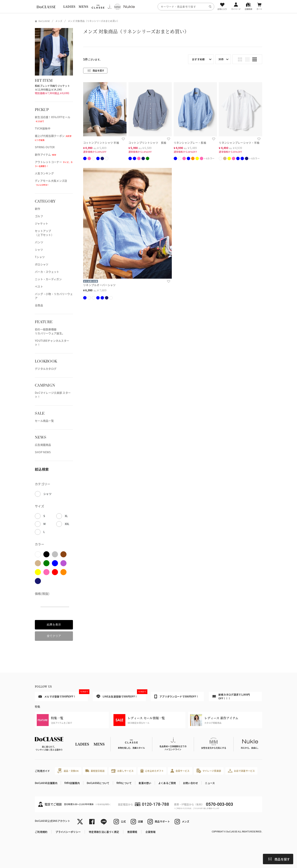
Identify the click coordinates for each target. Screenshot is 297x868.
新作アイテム (46, 154)
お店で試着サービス (241, 771)
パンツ (39, 242)
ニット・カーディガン (48, 279)
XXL (67, 524)
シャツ (39, 250)
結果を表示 (54, 624)
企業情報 (150, 832)
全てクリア (54, 636)
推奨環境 (132, 832)
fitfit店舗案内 (72, 783)
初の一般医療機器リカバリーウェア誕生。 (50, 331)
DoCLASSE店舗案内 (46, 783)
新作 (38, 209)
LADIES (69, 7)
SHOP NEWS (43, 452)
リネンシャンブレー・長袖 (190, 143)
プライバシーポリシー (68, 832)
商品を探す (279, 859)
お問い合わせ (191, 783)
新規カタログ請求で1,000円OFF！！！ (231, 696)
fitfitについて (124, 783)
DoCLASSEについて (98, 783)
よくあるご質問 (167, 783)
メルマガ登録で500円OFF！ (63, 695)
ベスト (39, 286)
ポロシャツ (42, 264)
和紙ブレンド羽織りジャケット (52, 86)
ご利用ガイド (42, 771)
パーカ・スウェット (47, 272)
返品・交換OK (68, 771)
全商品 (39, 305)
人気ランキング (44, 173)
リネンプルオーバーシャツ (99, 285)
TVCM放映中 (43, 128)
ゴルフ (39, 216)
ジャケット (41, 223)
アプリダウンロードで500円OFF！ (176, 696)
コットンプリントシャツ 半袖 (101, 143)
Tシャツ (40, 257)
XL (66, 516)
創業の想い (145, 783)
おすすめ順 (198, 59)
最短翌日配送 (95, 771)
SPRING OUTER (45, 147)
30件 (221, 59)
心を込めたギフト (152, 771)
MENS (83, 7)
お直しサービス (122, 771)
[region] (148, 7)
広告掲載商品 (43, 445)
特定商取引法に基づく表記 (104, 832)
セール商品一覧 (44, 421)
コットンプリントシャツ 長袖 (147, 143)
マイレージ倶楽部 (209, 771)
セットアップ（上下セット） (44, 233)
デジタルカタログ (46, 369)
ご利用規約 (41, 832)
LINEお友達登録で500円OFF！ (121, 695)
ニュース (210, 783)
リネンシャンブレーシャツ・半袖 (239, 143)
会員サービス (180, 771)
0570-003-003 (219, 804)
